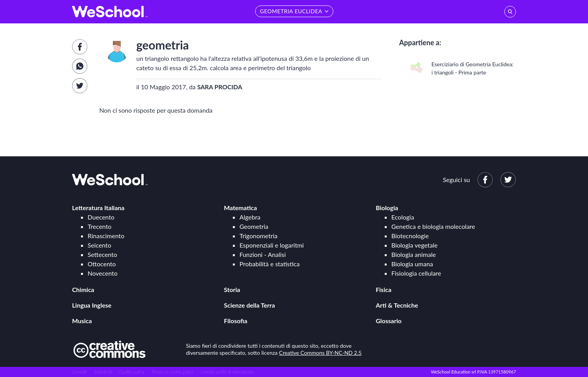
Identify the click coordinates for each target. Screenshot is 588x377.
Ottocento (102, 264)
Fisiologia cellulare (416, 273)
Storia (232, 289)
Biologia (387, 208)
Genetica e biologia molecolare (433, 226)
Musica (82, 321)
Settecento (102, 254)
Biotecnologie (410, 236)
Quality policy (132, 372)
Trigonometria (259, 236)
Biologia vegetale (415, 245)
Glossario (389, 321)
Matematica (240, 208)
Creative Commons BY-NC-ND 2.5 (320, 353)
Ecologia (403, 217)
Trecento (99, 226)
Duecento (101, 217)
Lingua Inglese (92, 305)
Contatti (79, 372)
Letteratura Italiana (98, 208)
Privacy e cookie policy (173, 372)
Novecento (103, 273)
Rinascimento (106, 236)
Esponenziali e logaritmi (272, 245)
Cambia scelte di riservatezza (227, 372)
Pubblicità (103, 372)
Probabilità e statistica (269, 264)
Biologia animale (414, 254)
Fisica (384, 289)
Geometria (254, 226)
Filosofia (236, 321)
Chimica (83, 289)
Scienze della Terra (249, 305)
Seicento (99, 245)
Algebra (250, 217)
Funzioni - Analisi (263, 254)
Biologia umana (412, 264)
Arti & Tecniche (397, 305)
